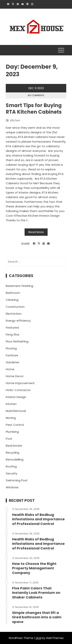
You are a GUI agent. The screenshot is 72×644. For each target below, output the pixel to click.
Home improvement (20, 383)
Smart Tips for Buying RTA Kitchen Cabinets (34, 109)
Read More (36, 232)
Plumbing (12, 432)
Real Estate (14, 446)
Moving (11, 418)
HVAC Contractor (18, 390)
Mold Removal (16, 411)
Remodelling (15, 459)
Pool (9, 439)
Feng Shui (12, 334)
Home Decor (15, 376)
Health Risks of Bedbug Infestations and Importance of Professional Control (38, 519)
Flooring (11, 348)
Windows (12, 487)
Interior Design (16, 397)
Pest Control (15, 425)
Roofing (11, 466)
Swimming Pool (17, 480)
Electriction (14, 314)
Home (10, 369)
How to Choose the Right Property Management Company (34, 568)
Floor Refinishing (17, 341)
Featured (12, 327)
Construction (15, 307)
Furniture (12, 355)
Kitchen (15, 120)
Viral (38, 638)
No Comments (36, 95)
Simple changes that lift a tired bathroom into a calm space (37, 617)
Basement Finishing (19, 286)
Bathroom (13, 293)
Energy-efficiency (18, 321)
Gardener (13, 362)
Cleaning (12, 300)
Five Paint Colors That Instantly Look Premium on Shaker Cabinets (36, 593)
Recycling (12, 453)
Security (12, 473)
